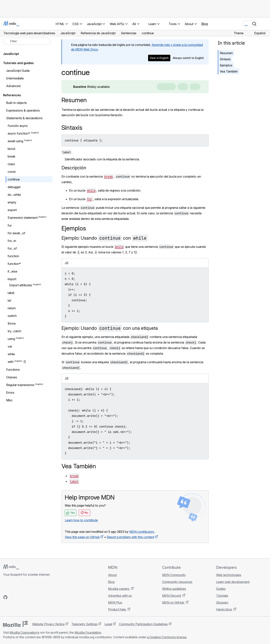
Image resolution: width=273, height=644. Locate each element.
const (12, 172)
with (11, 362)
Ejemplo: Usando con (105, 238)
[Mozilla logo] (15, 624)
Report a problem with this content (130, 537)
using (11, 339)
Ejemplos (226, 65)
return (12, 308)
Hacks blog (224, 609)
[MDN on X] (19, 597)
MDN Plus (115, 602)
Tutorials (222, 596)
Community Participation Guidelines (143, 624)
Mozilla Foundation (88, 633)
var (10, 346)
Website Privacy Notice (48, 624)
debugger (14, 187)
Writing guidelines (174, 589)
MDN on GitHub (173, 602)
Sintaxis (225, 59)
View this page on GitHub (82, 537)
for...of (12, 248)
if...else (12, 271)
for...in (12, 241)
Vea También (229, 71)
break (11, 156)
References (12, 95)
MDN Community (174, 575)
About (112, 575)
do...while (14, 195)
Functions (13, 370)
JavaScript (11, 54)
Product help (117, 609)
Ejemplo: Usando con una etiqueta (110, 328)
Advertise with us (120, 596)
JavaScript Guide (18, 71)
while (11, 354)
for (10, 225)
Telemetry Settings (84, 624)
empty (12, 202)
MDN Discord (172, 596)
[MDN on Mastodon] (26, 597)
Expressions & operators (23, 110)
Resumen (74, 100)
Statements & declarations (24, 118)
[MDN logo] (11, 567)
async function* (19, 133)
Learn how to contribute (81, 520)
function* (14, 264)
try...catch (14, 331)
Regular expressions (20, 385)
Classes (12, 377)
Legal (108, 624)
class (11, 164)
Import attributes (21, 285)
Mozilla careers (119, 589)
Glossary (222, 602)
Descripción (74, 168)
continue (14, 179)
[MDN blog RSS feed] (33, 597)
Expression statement (23, 218)
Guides (221, 589)
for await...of (16, 233)
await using (15, 141)
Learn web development (233, 582)
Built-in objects (16, 103)
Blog (205, 24)
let (9, 300)
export (12, 210)
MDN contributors (142, 532)
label (11, 293)
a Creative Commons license (167, 637)
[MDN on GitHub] (5, 597)
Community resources (177, 582)
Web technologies (229, 575)
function (13, 256)
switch (12, 316)
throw (12, 323)
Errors (10, 393)
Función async (18, 126)
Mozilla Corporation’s (24, 633)
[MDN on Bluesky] (12, 597)
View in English (159, 58)
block (11, 149)
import (12, 279)
